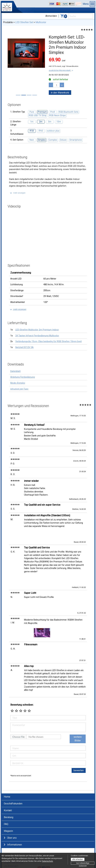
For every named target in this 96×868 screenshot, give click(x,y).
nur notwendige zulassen (83, 863)
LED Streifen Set (24, 22)
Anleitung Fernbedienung (23, 377)
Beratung (9, 794)
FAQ (6, 801)
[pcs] (56, 85)
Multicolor (41, 22)
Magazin (8, 808)
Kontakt (8, 787)
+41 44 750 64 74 (11, 843)
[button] (61, 70)
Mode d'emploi (18, 383)
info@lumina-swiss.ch (14, 839)
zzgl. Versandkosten (70, 66)
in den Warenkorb (60, 93)
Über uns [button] (10, 815)
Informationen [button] (13, 821)
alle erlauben (78, 859)
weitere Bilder (78, 715)
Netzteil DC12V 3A (24, 347)
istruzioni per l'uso (19, 389)
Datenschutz (48, 861)
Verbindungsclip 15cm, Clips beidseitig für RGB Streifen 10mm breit (49, 341)
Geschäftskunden (13, 780)
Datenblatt (15, 371)
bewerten (79, 747)
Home (7, 773)
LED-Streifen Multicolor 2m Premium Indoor (37, 330)
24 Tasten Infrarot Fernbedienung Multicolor (37, 336)
